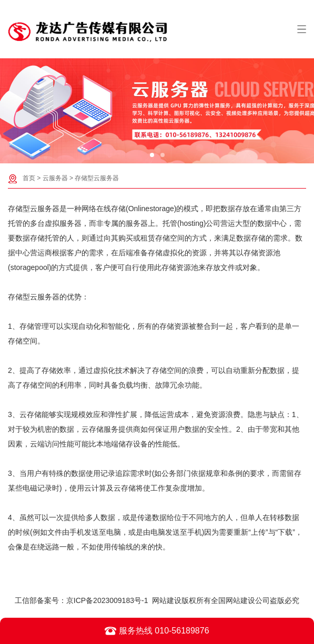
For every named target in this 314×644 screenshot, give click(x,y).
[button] (152, 155)
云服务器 (55, 178)
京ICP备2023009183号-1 (107, 600)
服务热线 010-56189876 (157, 631)
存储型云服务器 (97, 178)
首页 (29, 178)
